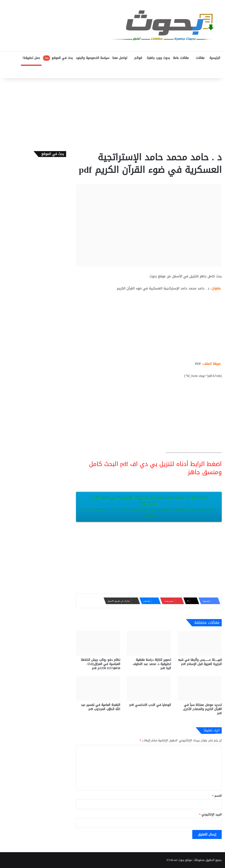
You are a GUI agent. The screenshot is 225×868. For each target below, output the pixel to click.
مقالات (200, 58)
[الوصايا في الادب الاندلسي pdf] (149, 688)
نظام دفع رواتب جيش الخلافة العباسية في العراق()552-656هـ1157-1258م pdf (101, 664)
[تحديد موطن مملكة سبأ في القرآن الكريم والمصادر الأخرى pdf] (200, 688)
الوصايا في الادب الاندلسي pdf (150, 705)
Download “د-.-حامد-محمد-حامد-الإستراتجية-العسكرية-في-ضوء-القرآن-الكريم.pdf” (149, 506)
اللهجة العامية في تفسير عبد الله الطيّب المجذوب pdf (101, 707)
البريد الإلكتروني (211, 814)
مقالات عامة (181, 58)
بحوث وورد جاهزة (158, 58)
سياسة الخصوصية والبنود (93, 58)
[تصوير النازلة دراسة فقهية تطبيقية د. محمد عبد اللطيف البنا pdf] (149, 643)
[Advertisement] (112, 114)
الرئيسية (215, 58)
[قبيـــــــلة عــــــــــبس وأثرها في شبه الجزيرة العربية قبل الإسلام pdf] (200, 643)
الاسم (217, 796)
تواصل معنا (120, 58)
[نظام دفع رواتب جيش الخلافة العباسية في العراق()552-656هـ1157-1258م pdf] (98, 643)
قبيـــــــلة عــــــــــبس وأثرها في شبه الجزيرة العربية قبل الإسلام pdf (200, 662)
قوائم (138, 58)
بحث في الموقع (58, 58)
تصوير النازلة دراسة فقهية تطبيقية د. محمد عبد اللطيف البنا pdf (152, 664)
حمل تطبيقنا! (31, 58)
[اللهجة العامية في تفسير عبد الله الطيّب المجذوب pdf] (98, 688)
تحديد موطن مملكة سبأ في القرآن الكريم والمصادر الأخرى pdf (202, 709)
